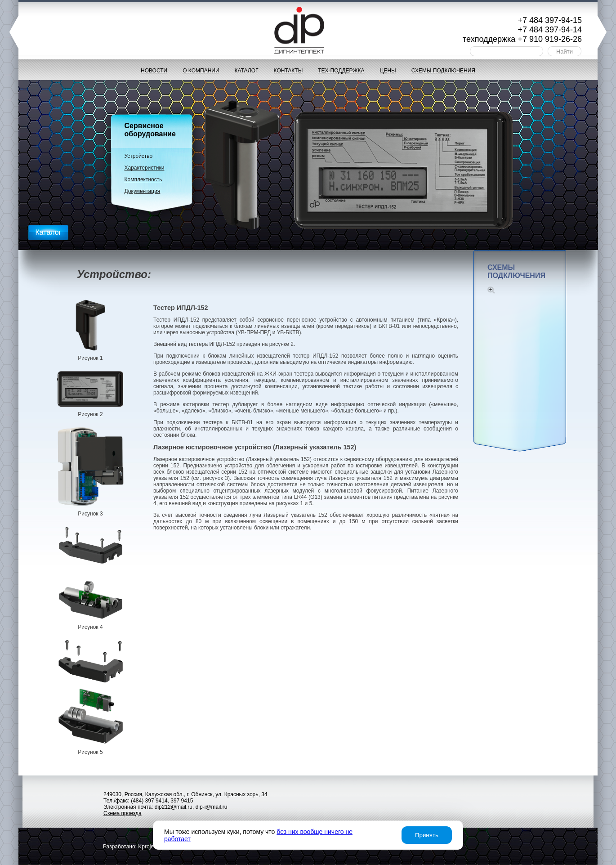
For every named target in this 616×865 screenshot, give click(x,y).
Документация (143, 191)
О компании (201, 71)
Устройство (139, 156)
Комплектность (143, 179)
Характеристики (145, 168)
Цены (388, 71)
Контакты (288, 71)
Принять (427, 835)
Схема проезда (123, 813)
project (148, 847)
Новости (154, 71)
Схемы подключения (443, 71)
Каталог (247, 71)
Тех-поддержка (341, 71)
